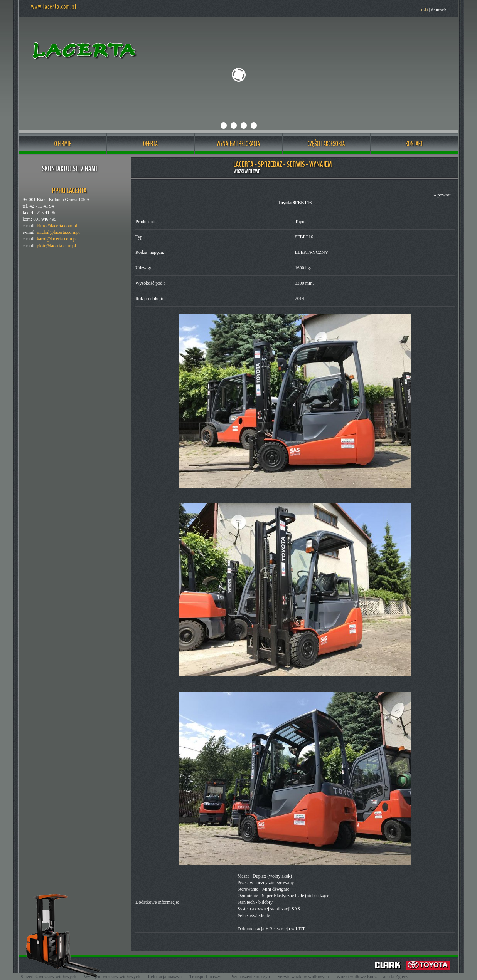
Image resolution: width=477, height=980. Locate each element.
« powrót (442, 195)
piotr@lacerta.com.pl (56, 246)
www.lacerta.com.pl (54, 7)
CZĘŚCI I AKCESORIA (326, 144)
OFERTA (150, 144)
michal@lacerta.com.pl (58, 232)
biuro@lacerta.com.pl (57, 226)
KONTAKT (414, 144)
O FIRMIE (62, 144)
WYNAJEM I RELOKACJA (238, 144)
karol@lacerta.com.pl (57, 239)
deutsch (439, 10)
